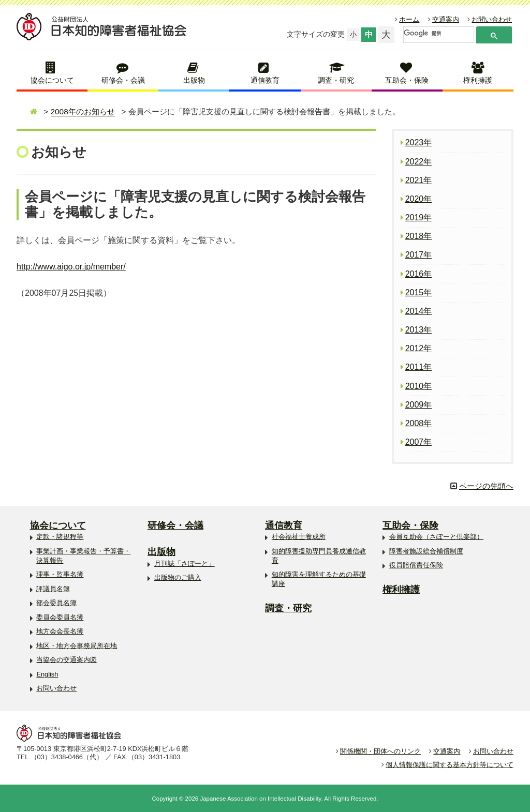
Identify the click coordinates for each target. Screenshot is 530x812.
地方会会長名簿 (60, 631)
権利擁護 (478, 80)
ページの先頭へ (486, 486)
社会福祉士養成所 (299, 537)
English (47, 674)
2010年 (419, 386)
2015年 (419, 292)
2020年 (419, 199)
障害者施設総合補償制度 (426, 551)
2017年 (419, 255)
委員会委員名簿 (60, 617)
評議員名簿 (53, 589)
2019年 (419, 217)
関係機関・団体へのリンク (380, 751)
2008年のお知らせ (83, 111)
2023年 (419, 142)
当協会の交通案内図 (67, 660)
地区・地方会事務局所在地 (77, 646)
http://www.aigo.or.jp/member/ (71, 267)
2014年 (419, 311)
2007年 (419, 442)
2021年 (419, 180)
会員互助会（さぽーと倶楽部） (436, 537)
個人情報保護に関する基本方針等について (450, 765)
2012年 (419, 348)
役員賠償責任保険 (416, 565)
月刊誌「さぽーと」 (185, 563)
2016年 (419, 274)
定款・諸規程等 (60, 537)
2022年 (419, 162)
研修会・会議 (123, 80)
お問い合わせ (492, 19)
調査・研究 (336, 80)
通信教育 (265, 80)
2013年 (419, 330)
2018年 (419, 236)
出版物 (194, 80)
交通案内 (446, 19)
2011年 (419, 367)
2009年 (419, 405)
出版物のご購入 (178, 577)
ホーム (409, 19)
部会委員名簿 (56, 603)
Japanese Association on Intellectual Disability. (261, 799)
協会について (52, 80)
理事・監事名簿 (60, 574)
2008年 (419, 423)
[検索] (438, 34)
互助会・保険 (407, 80)
